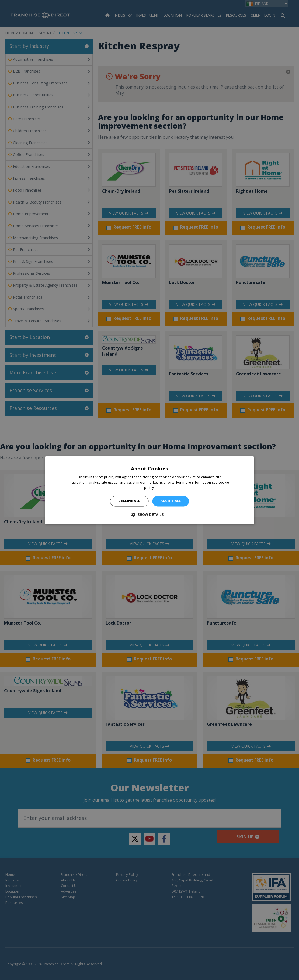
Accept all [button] (171, 501)
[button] (149, 514)
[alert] (149, 490)
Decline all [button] (129, 501)
